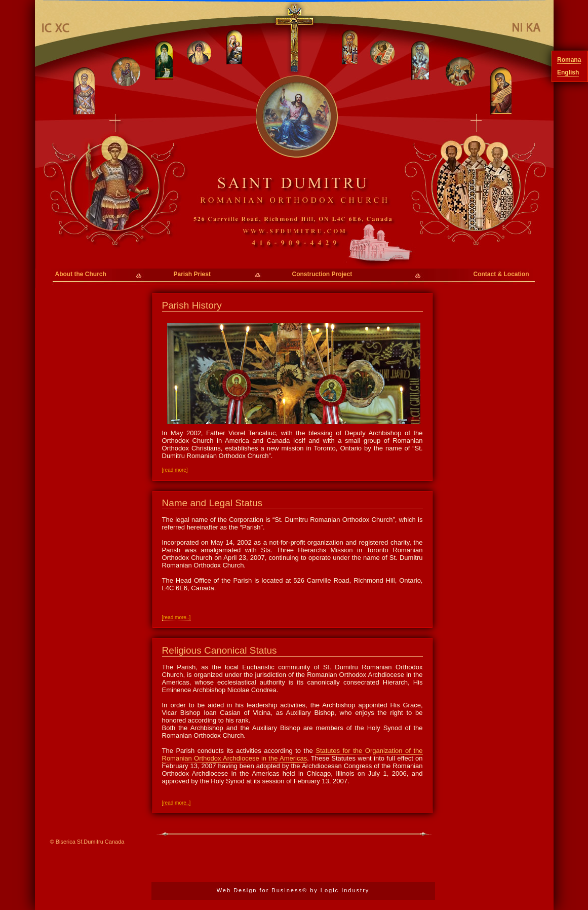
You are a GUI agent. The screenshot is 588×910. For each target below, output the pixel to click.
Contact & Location (501, 274)
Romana (569, 60)
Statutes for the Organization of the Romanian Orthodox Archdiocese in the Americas (292, 754)
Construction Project (322, 274)
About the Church (81, 274)
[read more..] (177, 617)
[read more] (175, 470)
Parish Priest (192, 274)
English (568, 72)
